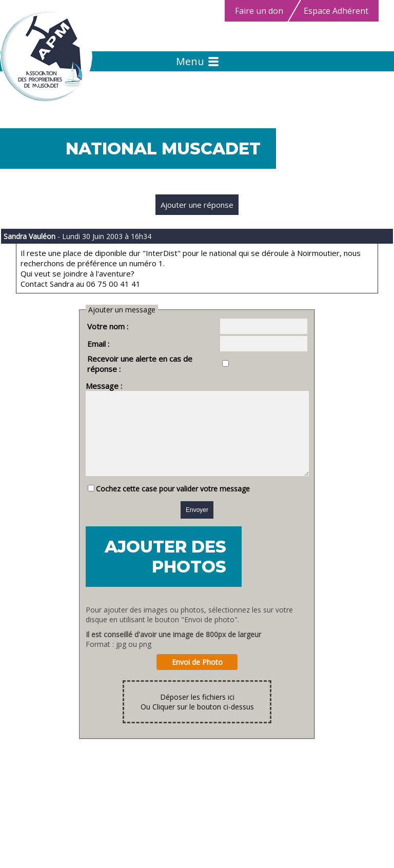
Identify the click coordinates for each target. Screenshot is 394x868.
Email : (85, 344)
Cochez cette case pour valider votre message (160, 494)
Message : (91, 376)
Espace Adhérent (336, 11)
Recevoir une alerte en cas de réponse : (145, 359)
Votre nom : (95, 326)
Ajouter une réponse (197, 205)
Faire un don (259, 11)
